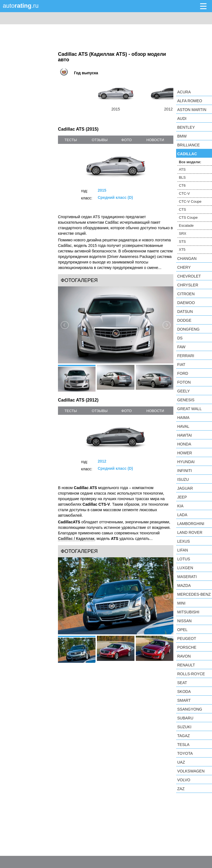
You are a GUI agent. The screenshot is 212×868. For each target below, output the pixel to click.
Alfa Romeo (190, 101)
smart (184, 700)
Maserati (187, 577)
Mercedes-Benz (194, 594)
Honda (184, 444)
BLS (182, 177)
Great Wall (189, 409)
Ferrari (186, 356)
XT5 (182, 250)
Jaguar (185, 488)
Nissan (184, 621)
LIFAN (183, 550)
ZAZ (181, 789)
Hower (185, 453)
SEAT (182, 683)
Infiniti (185, 471)
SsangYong (190, 709)
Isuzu (183, 479)
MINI (181, 603)
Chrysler (188, 285)
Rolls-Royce (191, 674)
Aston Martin (192, 110)
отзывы (100, 140)
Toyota (185, 753)
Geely (184, 391)
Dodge (184, 320)
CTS (182, 209)
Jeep (182, 497)
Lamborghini (191, 524)
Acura (184, 92)
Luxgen (185, 568)
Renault (186, 665)
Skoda (184, 692)
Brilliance (189, 145)
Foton (184, 382)
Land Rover (190, 532)
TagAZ (184, 736)
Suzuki (184, 727)
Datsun (185, 312)
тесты (71, 140)
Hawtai (185, 435)
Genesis (186, 400)
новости (155, 140)
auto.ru (21, 6)
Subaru (185, 718)
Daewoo (186, 303)
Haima (183, 418)
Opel (182, 630)
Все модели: (190, 162)
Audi (182, 118)
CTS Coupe (188, 217)
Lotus (184, 559)
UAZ (181, 762)
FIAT (181, 365)
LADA (182, 515)
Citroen (186, 294)
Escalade (186, 225)
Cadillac (187, 154)
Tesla (183, 745)
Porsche (187, 647)
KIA (180, 506)
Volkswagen (191, 771)
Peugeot (187, 639)
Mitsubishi (188, 612)
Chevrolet (189, 276)
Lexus (184, 541)
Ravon (184, 656)
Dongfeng (188, 329)
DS (180, 338)
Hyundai (186, 462)
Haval (183, 426)
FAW (181, 347)
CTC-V (184, 193)
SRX (183, 234)
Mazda (184, 585)
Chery (184, 267)
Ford (183, 373)
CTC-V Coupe (190, 201)
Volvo (184, 780)
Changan (187, 258)
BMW (182, 136)
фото (127, 140)
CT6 (182, 185)
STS (182, 242)
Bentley (186, 127)
